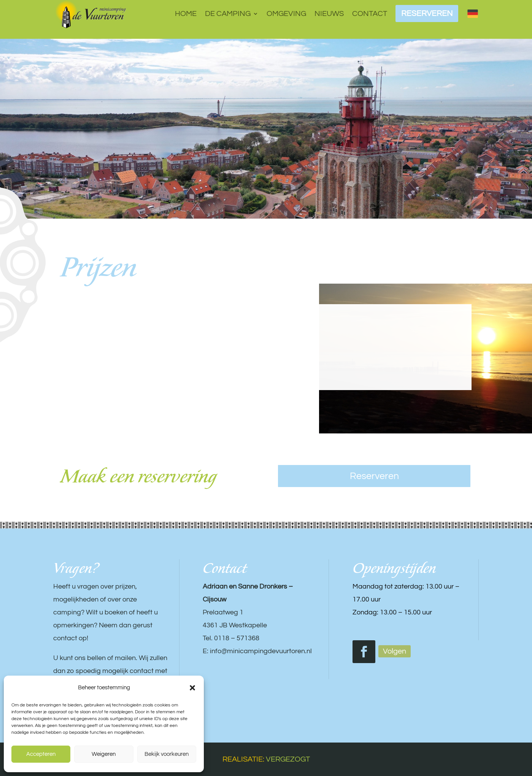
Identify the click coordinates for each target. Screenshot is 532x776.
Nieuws (329, 14)
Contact (370, 14)
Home (186, 14)
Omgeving (286, 14)
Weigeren (104, 754)
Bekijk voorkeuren (167, 754)
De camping (228, 14)
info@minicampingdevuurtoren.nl (261, 651)
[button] (192, 688)
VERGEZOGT (288, 759)
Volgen (395, 651)
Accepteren (41, 754)
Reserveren (374, 476)
